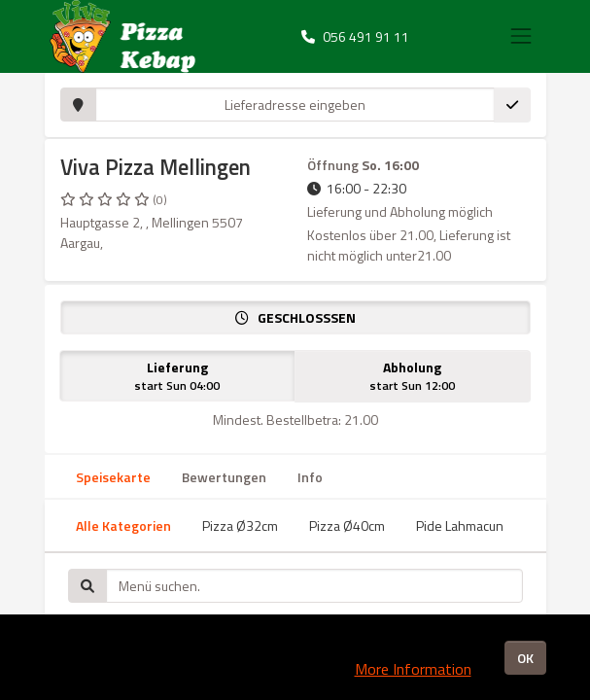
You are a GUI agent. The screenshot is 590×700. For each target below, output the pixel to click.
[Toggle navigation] (521, 36)
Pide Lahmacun (460, 525)
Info (310, 477)
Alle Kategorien (123, 525)
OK (525, 658)
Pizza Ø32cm (240, 525)
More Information (413, 669)
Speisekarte (113, 477)
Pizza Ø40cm (347, 525)
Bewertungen (224, 477)
